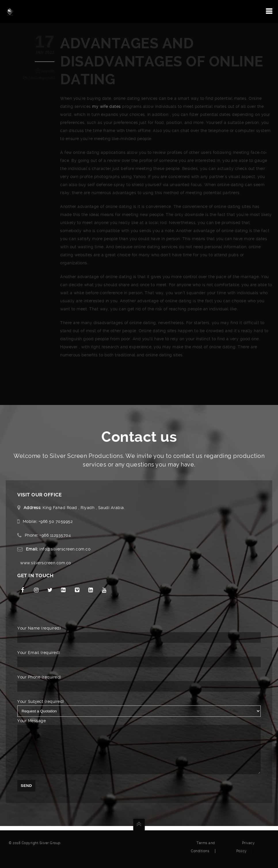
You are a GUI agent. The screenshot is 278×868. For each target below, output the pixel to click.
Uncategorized (42, 78)
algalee (48, 71)
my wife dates (106, 106)
